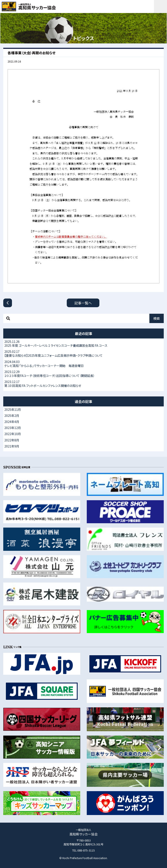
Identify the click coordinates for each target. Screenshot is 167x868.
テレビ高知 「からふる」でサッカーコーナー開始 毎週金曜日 (83, 364)
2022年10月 (13, 434)
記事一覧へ (83, 303)
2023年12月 (13, 428)
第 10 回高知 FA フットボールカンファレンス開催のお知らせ (83, 384)
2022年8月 (12, 440)
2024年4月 (12, 422)
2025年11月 (13, 409)
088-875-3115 (86, 850)
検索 (157, 318)
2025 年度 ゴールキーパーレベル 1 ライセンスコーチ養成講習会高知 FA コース (83, 343)
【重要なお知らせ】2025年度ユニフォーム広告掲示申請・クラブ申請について (83, 353)
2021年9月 (12, 446)
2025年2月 (12, 416)
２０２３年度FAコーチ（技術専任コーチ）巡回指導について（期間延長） (83, 374)
